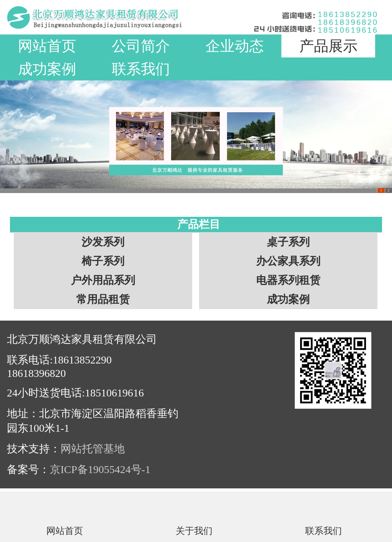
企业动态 (235, 46)
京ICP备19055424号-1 (100, 469)
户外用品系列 (103, 280)
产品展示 (328, 46)
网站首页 (47, 46)
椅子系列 (103, 261)
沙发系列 (103, 242)
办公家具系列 (288, 261)
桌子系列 (288, 242)
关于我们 (194, 531)
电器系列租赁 (288, 280)
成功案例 (47, 69)
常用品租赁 (103, 299)
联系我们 (141, 69)
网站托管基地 (93, 449)
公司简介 (141, 46)
